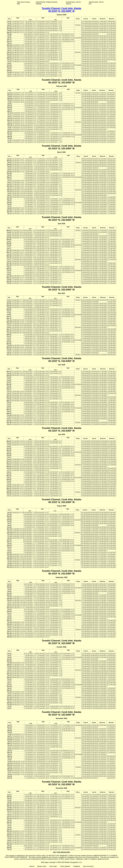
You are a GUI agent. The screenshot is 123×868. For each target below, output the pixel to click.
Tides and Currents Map (23, 3)
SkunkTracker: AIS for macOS (73, 3)
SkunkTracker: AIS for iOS (96, 3)
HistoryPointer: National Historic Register (47, 3)
